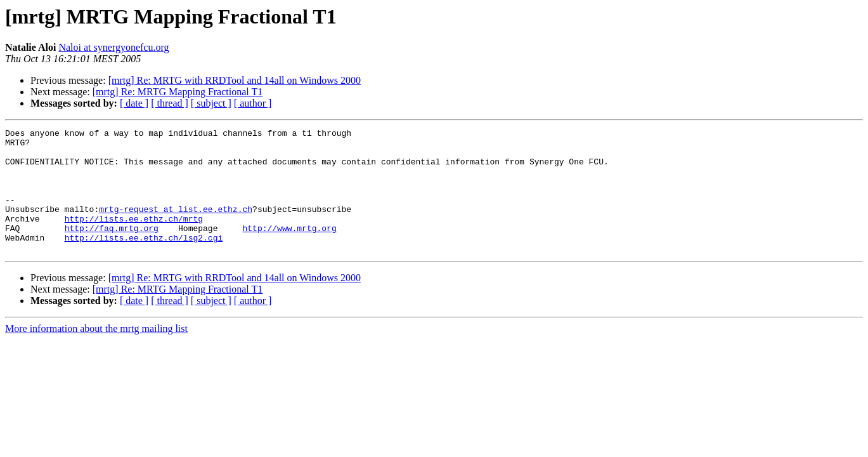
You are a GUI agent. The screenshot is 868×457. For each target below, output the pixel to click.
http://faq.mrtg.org (112, 249)
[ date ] (134, 103)
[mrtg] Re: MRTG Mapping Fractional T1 (178, 92)
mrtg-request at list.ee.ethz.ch (176, 226)
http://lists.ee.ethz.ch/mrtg (134, 237)
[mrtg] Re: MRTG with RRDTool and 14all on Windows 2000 (235, 80)
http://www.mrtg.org (289, 249)
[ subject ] (211, 103)
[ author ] (253, 103)
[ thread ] (170, 103)
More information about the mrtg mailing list (96, 353)
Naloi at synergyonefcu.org (113, 47)
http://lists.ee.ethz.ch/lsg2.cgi (144, 260)
